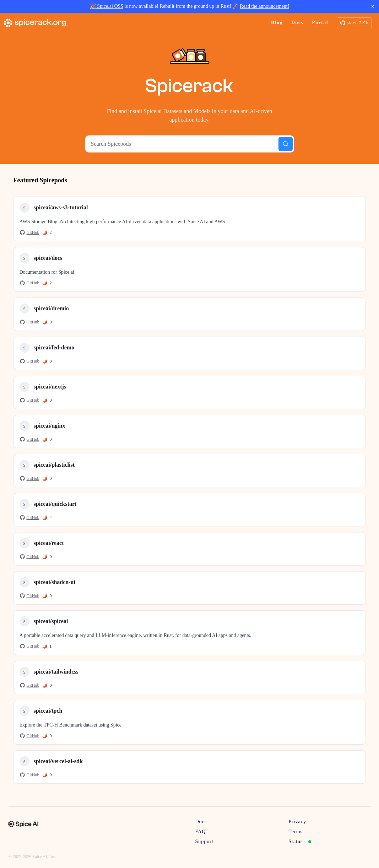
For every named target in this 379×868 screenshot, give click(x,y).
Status (300, 842)
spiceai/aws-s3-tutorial (61, 207)
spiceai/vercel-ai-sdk (58, 761)
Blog (277, 23)
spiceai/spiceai (51, 621)
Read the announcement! (264, 6)
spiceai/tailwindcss (56, 672)
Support (204, 842)
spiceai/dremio (51, 308)
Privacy (297, 822)
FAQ (201, 832)
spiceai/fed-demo (54, 347)
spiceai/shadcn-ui (55, 582)
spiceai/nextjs (50, 387)
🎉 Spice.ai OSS (107, 6)
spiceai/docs (48, 258)
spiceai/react (49, 543)
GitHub (29, 232)
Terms (296, 832)
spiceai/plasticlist (54, 465)
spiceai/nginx (50, 426)
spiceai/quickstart (55, 504)
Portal (320, 23)
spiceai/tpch (48, 711)
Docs (297, 23)
